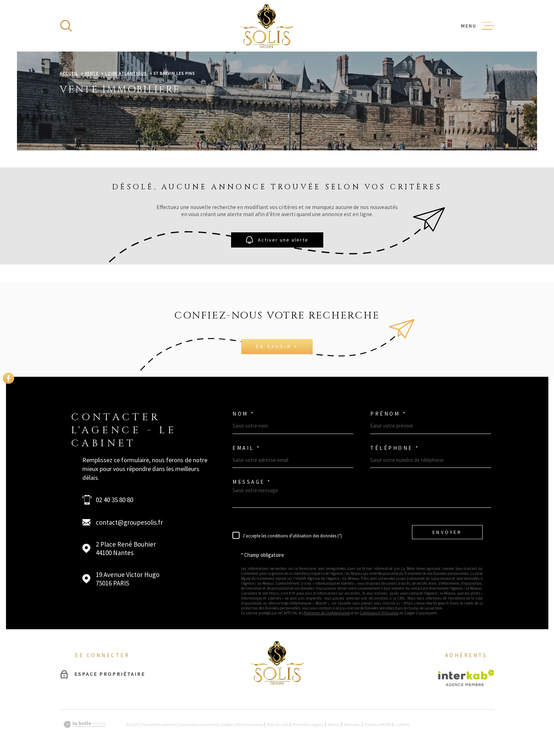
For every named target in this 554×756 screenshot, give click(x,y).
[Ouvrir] (66, 26)
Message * (252, 482)
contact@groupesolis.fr (129, 522)
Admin (334, 724)
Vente (92, 73)
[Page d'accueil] (267, 26)
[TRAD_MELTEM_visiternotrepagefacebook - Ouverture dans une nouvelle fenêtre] (8, 378)
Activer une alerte (277, 240)
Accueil (69, 73)
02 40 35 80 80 (114, 500)
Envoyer (447, 532)
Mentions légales (308, 724)
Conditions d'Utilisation (379, 613)
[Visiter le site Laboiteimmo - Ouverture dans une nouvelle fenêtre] (84, 724)
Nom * (244, 414)
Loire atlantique (126, 73)
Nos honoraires (250, 724)
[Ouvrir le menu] (478, 26)
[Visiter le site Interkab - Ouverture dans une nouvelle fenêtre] (466, 678)
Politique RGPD (378, 724)
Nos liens (352, 724)
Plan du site (278, 724)
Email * (247, 448)
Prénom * (388, 414)
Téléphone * (395, 448)
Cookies (402, 725)
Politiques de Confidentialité (327, 613)
